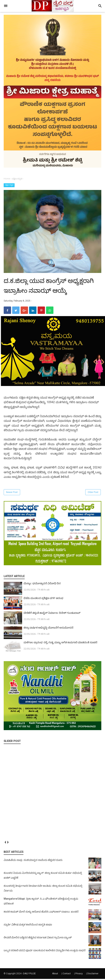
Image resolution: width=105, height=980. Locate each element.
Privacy (79, 975)
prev (5, 843)
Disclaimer (93, 975)
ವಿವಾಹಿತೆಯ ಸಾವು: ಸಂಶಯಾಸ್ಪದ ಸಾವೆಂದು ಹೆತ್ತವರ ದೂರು (33, 861)
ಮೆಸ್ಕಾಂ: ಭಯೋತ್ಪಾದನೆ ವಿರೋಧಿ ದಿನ (42, 584)
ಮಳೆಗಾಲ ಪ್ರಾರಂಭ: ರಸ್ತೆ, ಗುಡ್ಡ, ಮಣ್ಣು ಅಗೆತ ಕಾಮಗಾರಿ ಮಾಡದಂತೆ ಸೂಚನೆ (60, 643)
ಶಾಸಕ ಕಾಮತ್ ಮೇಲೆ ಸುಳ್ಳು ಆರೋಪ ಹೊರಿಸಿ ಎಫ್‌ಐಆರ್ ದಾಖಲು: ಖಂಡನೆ (41, 913)
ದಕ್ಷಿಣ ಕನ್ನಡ (9, 185)
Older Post (93, 493)
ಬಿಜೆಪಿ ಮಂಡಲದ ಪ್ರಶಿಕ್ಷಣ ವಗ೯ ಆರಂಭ (43, 599)
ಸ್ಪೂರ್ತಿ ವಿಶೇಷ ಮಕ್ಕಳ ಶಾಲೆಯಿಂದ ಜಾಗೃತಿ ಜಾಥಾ (28, 926)
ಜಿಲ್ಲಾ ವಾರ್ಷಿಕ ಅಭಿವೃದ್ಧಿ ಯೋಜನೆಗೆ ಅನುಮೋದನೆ (48, 629)
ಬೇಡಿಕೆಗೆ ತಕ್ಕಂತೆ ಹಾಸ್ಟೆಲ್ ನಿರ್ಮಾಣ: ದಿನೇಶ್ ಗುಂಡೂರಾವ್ (52, 614)
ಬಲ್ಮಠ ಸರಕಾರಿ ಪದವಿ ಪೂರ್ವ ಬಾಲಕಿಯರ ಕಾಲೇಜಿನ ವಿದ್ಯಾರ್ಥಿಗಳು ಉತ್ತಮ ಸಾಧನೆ (45, 951)
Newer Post (12, 493)
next (8, 843)
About (55, 975)
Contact (67, 975)
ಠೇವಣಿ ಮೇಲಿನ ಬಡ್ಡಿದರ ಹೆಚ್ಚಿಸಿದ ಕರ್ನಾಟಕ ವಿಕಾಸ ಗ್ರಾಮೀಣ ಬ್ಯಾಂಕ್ (38, 939)
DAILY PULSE (29, 975)
